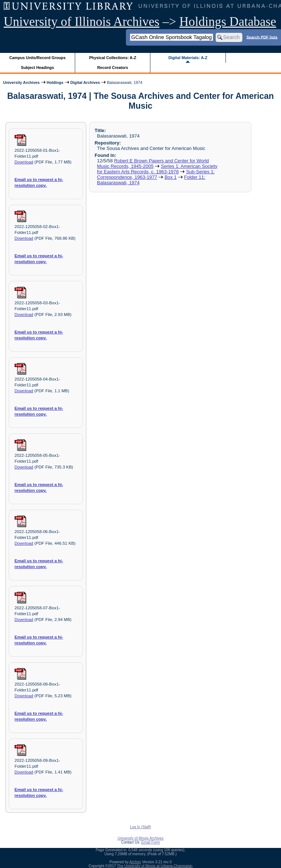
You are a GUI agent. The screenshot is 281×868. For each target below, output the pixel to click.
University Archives (21, 82)
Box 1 (171, 177)
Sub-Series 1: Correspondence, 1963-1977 (156, 174)
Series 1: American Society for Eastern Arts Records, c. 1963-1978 (157, 169)
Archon (135, 862)
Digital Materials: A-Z (188, 58)
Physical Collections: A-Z (113, 58)
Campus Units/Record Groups (38, 58)
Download (24, 162)
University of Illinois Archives (82, 22)
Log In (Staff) (140, 827)
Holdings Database (228, 22)
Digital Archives (85, 82)
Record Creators (113, 67)
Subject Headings (37, 67)
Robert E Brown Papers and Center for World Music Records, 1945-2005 (153, 163)
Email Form (151, 842)
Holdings (55, 82)
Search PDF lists (262, 37)
